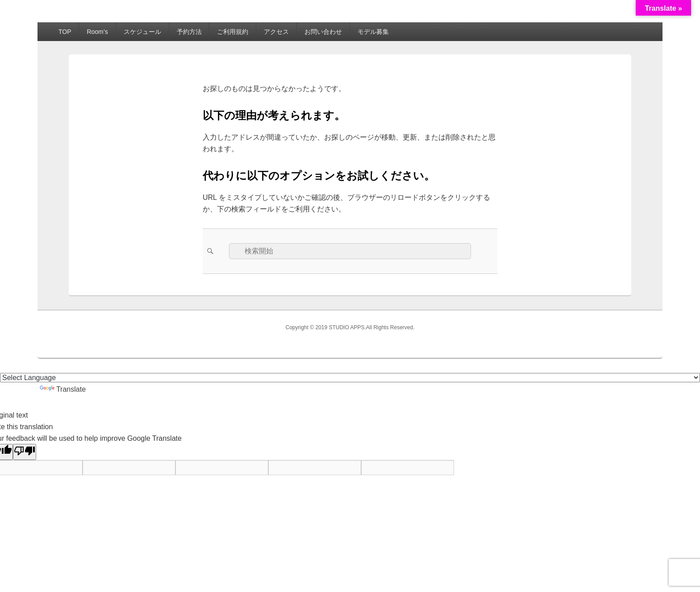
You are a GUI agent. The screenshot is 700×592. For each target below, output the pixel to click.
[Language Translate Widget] (350, 378)
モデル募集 (373, 32)
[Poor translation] (25, 452)
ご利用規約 (233, 32)
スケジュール (142, 32)
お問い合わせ (323, 32)
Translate (63, 389)
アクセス (276, 32)
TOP (65, 32)
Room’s (97, 32)
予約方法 (189, 32)
